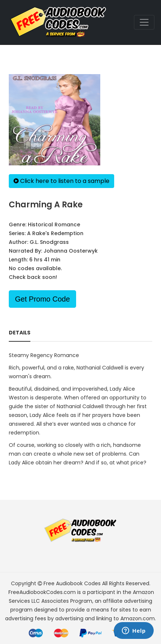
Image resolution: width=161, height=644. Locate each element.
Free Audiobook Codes (72, 583)
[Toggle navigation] (144, 22)
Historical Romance (54, 225)
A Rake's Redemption (55, 233)
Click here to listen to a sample (61, 181)
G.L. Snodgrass (49, 242)
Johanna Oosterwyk (71, 251)
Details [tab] (20, 333)
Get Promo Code (42, 299)
